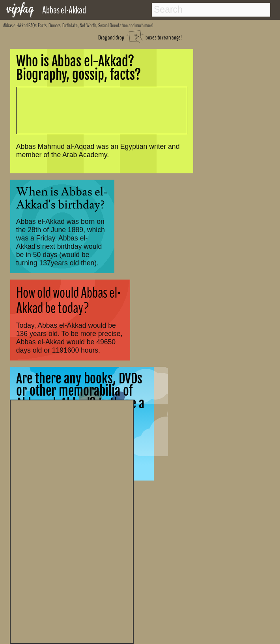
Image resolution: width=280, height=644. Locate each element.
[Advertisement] (72, 521)
